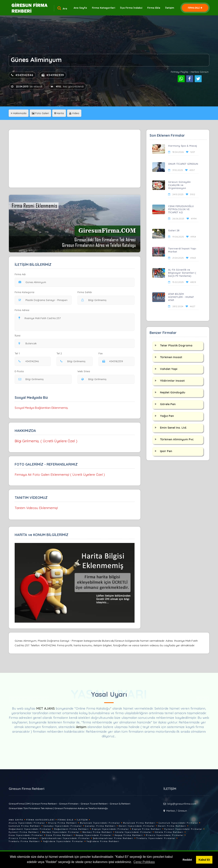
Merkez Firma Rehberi (97, 832)
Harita (59, 113)
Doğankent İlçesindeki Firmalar (30, 829)
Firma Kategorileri (104, 8)
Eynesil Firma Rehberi (24, 832)
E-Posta (19, 371)
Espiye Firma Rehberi (147, 829)
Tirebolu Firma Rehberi (24, 841)
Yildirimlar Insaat (172, 381)
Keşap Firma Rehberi (129, 835)
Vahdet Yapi (169, 369)
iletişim (81, 727)
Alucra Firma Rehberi (63, 823)
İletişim (170, 8)
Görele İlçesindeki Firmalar (133, 832)
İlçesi (19, 335)
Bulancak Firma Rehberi (139, 823)
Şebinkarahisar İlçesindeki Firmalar (66, 838)
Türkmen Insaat (171, 357)
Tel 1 (19, 353)
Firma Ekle (154, 8)
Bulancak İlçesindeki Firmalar (100, 823)
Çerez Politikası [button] (144, 862)
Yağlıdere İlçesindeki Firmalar (63, 841)
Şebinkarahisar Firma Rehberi (113, 838)
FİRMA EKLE (195, 8)
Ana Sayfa (80, 8)
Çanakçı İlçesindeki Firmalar (63, 826)
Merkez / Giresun (177, 811)
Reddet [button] (187, 860)
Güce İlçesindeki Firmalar (26, 835)
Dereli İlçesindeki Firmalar (137, 826)
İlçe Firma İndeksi (131, 8)
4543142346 (22, 75)
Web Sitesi (84, 371)
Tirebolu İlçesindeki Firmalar (156, 838)
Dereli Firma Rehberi (172, 826)
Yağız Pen (167, 416)
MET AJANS (46, 708)
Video (74, 113)
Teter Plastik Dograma (176, 345)
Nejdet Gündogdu (173, 392)
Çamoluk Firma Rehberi (25, 826)
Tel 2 (61, 353)
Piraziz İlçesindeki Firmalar (165, 835)
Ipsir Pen (166, 451)
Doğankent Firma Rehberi (72, 829)
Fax (103, 353)
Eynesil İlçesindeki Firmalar (183, 829)
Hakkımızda (19, 113)
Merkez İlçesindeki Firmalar (61, 832)
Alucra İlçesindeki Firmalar (27, 823)
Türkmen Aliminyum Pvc (177, 439)
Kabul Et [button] (204, 860)
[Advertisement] (75, 159)
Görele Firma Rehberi (169, 832)
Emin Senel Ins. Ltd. (173, 428)
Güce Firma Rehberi (59, 835)
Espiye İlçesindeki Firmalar (110, 829)
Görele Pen (168, 404)
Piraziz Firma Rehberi (24, 838)
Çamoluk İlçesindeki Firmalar (178, 823)
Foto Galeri (40, 113)
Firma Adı (20, 274)
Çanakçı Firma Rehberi (100, 826)
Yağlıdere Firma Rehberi (103, 841)
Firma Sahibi (85, 292)
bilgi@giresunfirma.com (182, 804)
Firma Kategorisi (24, 292)
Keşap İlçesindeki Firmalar (94, 835)
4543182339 (53, 75)
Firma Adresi (22, 310)
